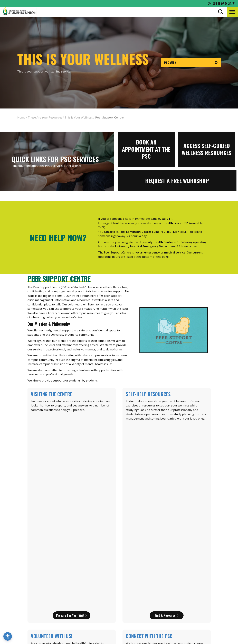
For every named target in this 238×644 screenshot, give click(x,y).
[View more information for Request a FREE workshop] (177, 181)
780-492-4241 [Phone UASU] (41, 608)
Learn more (72, 496)
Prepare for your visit (72, 435)
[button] (232, 12)
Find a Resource (167, 435)
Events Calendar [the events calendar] (202, 581)
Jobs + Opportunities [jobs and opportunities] (206, 600)
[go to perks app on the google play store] (126, 591)
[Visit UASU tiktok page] (210, 614)
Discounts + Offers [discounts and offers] (204, 594)
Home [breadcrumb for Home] (21, 117)
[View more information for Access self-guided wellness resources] (207, 149)
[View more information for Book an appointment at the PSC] (146, 149)
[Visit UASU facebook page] (198, 614)
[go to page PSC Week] (191, 63)
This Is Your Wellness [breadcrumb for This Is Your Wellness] (79, 117)
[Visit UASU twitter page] (204, 614)
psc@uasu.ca (36, 521)
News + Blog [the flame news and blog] (199, 587)
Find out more (167, 496)
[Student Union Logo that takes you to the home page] (20, 12)
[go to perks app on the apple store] (100, 591)
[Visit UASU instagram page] (192, 614)
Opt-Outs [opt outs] (197, 606)
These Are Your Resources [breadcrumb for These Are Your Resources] (45, 117)
